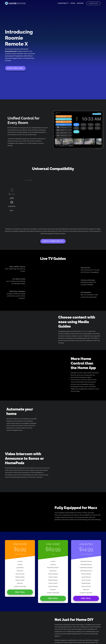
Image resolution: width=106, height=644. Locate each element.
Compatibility (63, 3)
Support (80, 3)
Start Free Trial (15, 68)
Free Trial (20, 592)
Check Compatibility (53, 241)
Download (93, 3)
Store (73, 3)
